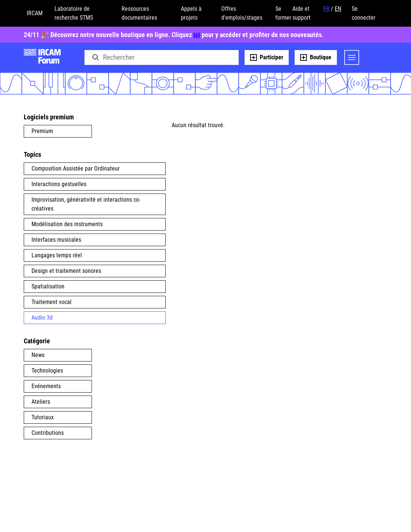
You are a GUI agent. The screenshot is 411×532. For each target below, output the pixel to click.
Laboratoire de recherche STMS (74, 13)
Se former (283, 13)
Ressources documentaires (139, 13)
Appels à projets (191, 13)
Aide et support (301, 13)
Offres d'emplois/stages (242, 13)
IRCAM (35, 13)
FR (326, 9)
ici (197, 35)
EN (338, 9)
